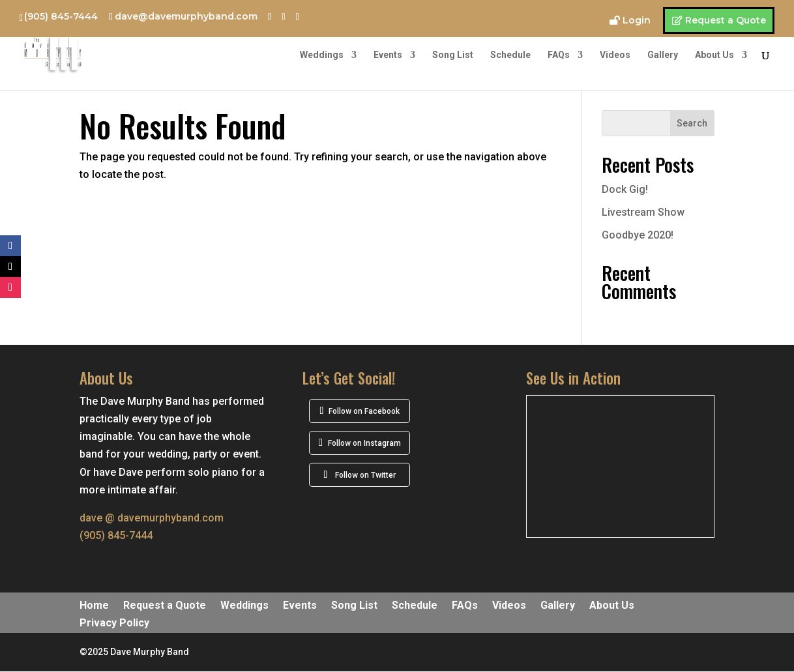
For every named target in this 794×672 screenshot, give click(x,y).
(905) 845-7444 (61, 16)
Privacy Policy (114, 624)
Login (637, 21)
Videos (615, 55)
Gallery (663, 55)
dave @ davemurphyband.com (152, 518)
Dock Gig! (625, 189)
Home (94, 606)
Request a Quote (726, 20)
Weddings (322, 55)
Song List (453, 55)
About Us (714, 55)
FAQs (559, 55)
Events (388, 55)
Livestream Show (643, 212)
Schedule (510, 55)
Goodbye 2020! (638, 235)
